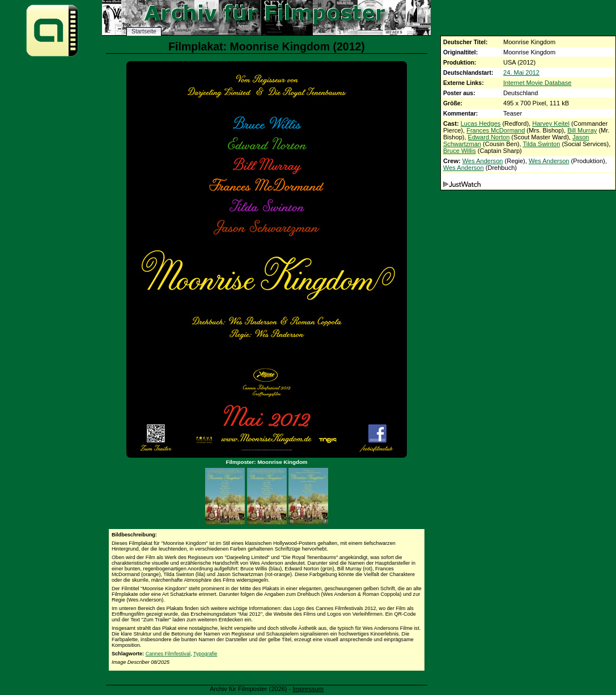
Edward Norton (489, 137)
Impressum (308, 689)
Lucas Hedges (481, 123)
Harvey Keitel (551, 123)
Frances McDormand (496, 130)
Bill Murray (582, 130)
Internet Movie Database (537, 83)
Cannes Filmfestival (168, 654)
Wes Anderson (483, 161)
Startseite (144, 31)
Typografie (205, 654)
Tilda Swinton (541, 144)
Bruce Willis (460, 151)
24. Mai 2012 (521, 73)
